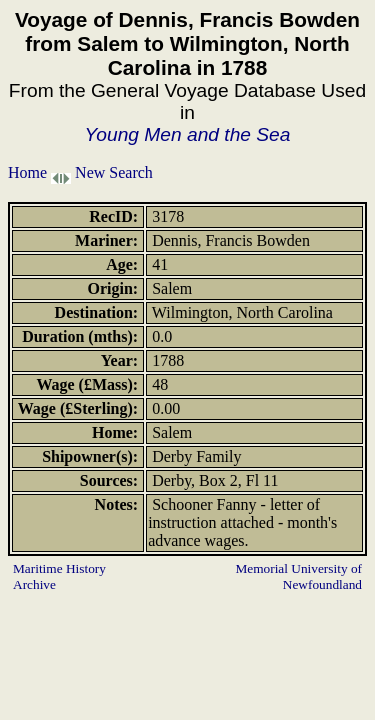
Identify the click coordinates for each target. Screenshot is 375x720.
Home (27, 172)
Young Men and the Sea (188, 134)
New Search (114, 172)
